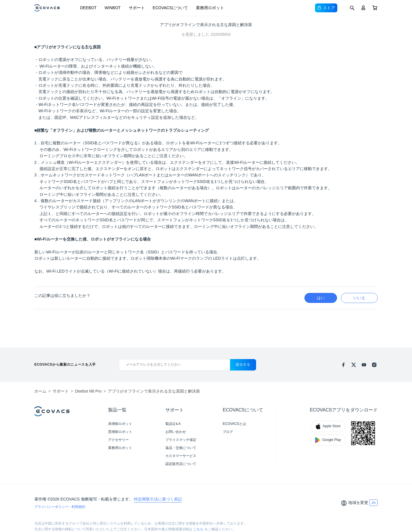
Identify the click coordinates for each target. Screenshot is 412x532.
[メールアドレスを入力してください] (174, 365)
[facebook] (343, 365)
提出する (243, 364)
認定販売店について (181, 464)
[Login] (363, 8)
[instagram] (374, 365)
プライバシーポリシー (52, 507)
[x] (354, 365)
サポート (137, 8)
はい (321, 298)
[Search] (352, 8)
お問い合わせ (176, 432)
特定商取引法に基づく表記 (158, 499)
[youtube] (364, 365)
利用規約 (78, 507)
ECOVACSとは (234, 424)
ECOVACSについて (170, 8)
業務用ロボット (210, 8)
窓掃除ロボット (120, 432)
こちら (198, 529)
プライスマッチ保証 (181, 440)
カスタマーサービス (181, 456)
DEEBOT (88, 8)
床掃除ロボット (120, 424)
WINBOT (113, 8)
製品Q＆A (173, 424)
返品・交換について (181, 448)
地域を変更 (358, 503)
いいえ (359, 298)
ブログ (228, 432)
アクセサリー (118, 440)
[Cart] (375, 8)
